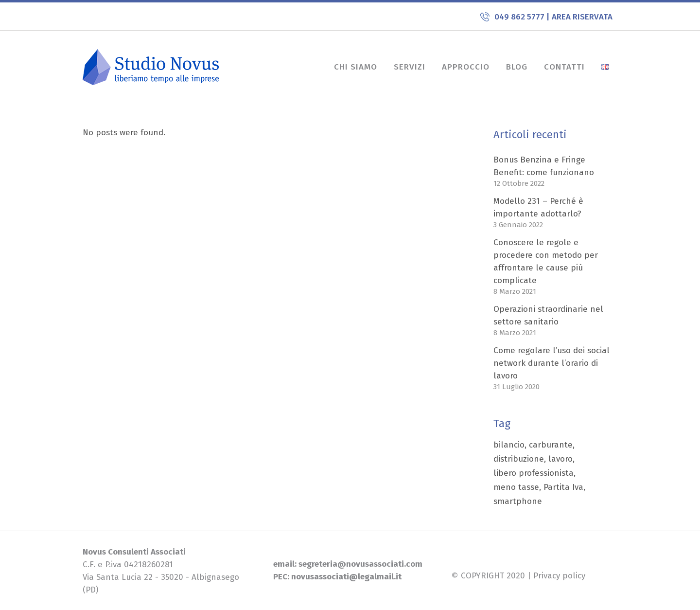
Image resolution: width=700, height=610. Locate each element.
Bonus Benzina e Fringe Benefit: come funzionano (544, 166)
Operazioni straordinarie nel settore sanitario (548, 315)
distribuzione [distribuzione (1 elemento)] (519, 459)
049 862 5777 (520, 17)
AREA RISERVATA (582, 17)
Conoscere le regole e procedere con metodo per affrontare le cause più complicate (546, 261)
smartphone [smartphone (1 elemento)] (518, 501)
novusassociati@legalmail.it (346, 577)
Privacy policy (559, 576)
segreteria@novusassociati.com (359, 564)
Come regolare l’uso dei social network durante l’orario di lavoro (551, 363)
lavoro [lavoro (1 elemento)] (560, 459)
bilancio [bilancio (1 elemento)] (509, 445)
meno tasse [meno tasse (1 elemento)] (516, 487)
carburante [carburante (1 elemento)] (551, 445)
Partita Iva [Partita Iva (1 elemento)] (563, 487)
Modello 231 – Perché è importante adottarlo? (538, 207)
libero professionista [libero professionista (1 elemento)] (534, 473)
